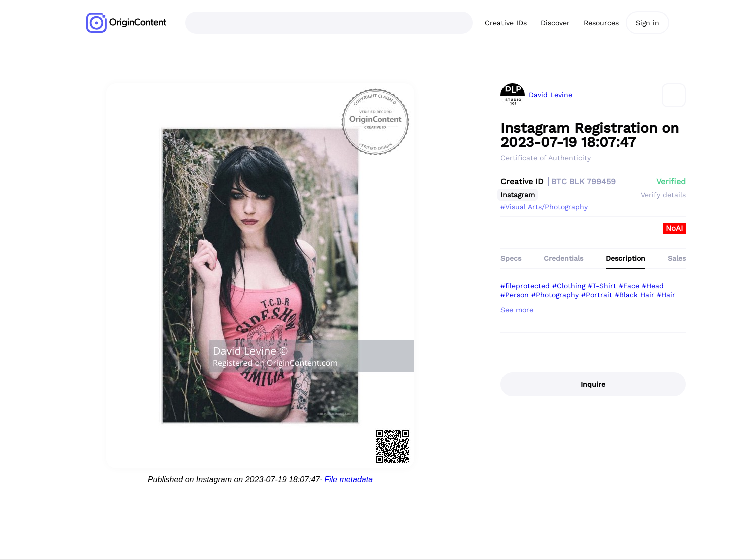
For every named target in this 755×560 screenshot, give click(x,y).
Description (625, 258)
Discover (555, 23)
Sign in (648, 23)
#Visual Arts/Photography (544, 207)
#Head (653, 286)
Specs (511, 258)
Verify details (663, 195)
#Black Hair (635, 295)
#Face (629, 286)
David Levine (550, 95)
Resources (601, 23)
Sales (677, 258)
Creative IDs (506, 23)
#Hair (666, 295)
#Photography (555, 295)
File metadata (348, 480)
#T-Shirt (602, 286)
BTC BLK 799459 (583, 182)
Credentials (563, 258)
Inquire (593, 384)
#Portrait (597, 295)
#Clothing (569, 286)
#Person (515, 295)
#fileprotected (525, 286)
